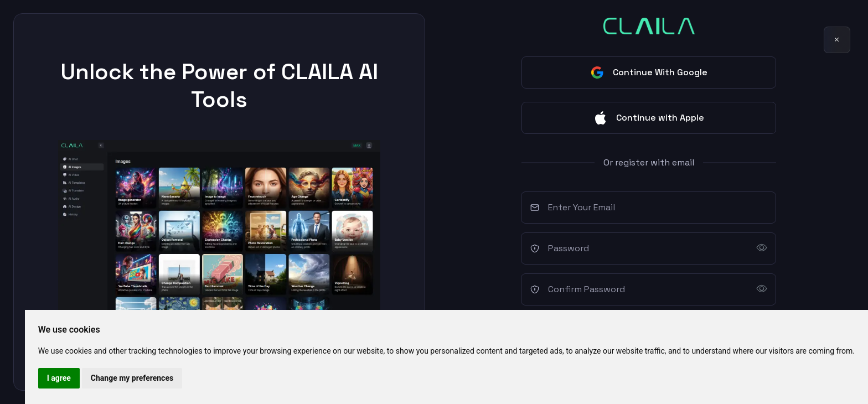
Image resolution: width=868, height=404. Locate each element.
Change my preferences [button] (132, 378)
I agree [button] (59, 378)
